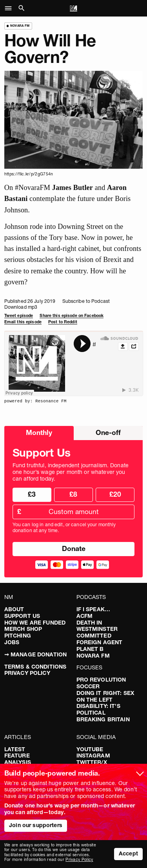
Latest (15, 749)
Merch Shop (23, 629)
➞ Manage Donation (35, 654)
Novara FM (93, 656)
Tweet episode (19, 316)
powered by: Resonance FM (35, 401)
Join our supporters (36, 825)
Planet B (90, 649)
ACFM (85, 616)
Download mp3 (21, 307)
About (14, 609)
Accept (128, 853)
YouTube (90, 749)
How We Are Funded (35, 623)
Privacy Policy (27, 673)
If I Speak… (93, 609)
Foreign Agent (100, 642)
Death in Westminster (97, 626)
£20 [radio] (115, 494)
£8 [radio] (73, 494)
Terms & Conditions (35, 667)
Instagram (93, 756)
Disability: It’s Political (98, 709)
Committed (94, 636)
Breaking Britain (103, 719)
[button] (10, 8)
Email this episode (23, 322)
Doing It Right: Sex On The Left (105, 696)
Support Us (22, 616)
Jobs (12, 642)
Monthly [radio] (39, 432)
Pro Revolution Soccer (101, 683)
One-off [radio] (108, 432)
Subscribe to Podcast (86, 301)
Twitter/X (92, 762)
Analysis (18, 762)
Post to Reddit (63, 322)
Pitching (18, 636)
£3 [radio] (32, 494)
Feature (17, 756)
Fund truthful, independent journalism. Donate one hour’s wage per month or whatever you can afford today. (71, 472)
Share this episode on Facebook (72, 316)
